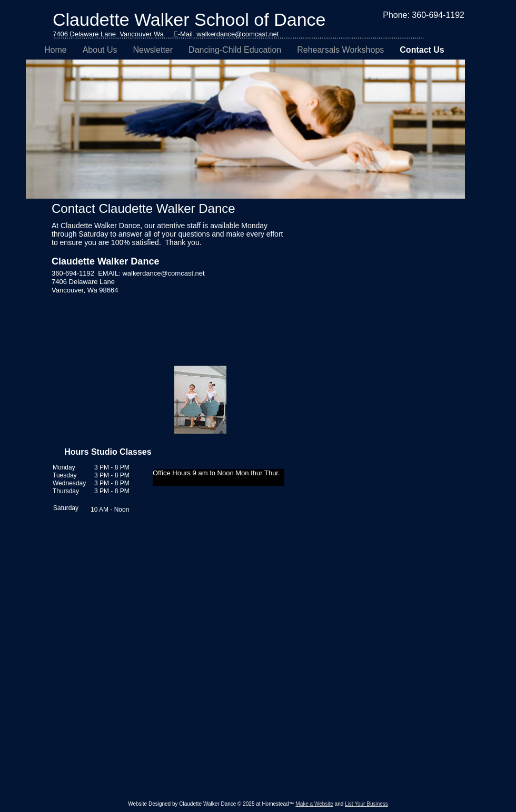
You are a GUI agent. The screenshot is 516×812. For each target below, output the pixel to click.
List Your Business (366, 804)
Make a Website (314, 804)
